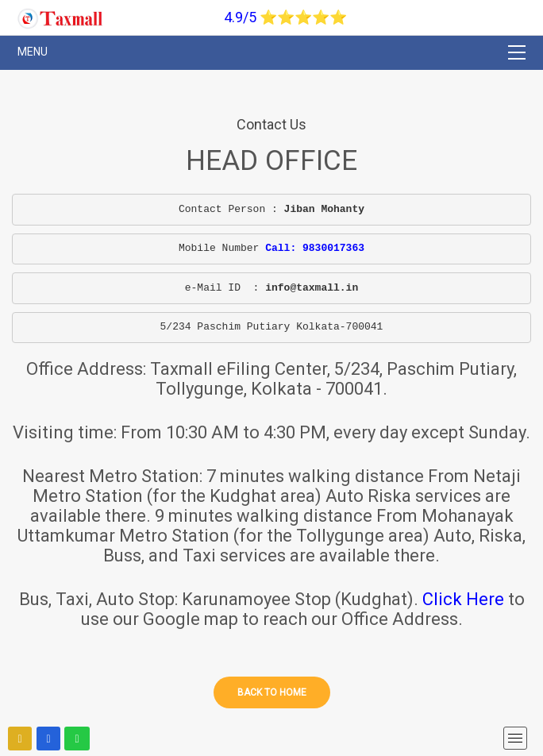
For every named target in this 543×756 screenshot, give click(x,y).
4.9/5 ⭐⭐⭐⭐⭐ (285, 17)
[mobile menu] (515, 738)
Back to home (272, 692)
